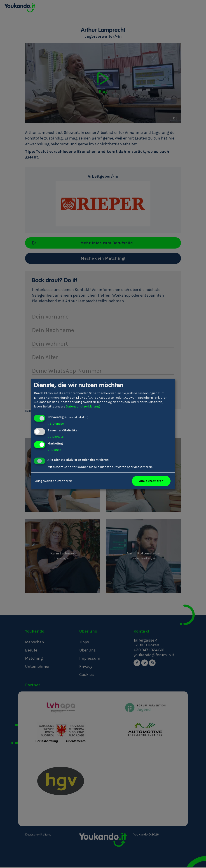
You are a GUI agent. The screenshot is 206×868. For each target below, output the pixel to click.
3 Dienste (56, 424)
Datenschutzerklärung (83, 406)
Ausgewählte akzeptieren (54, 481)
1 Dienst (54, 450)
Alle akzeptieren (151, 481)
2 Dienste (55, 437)
